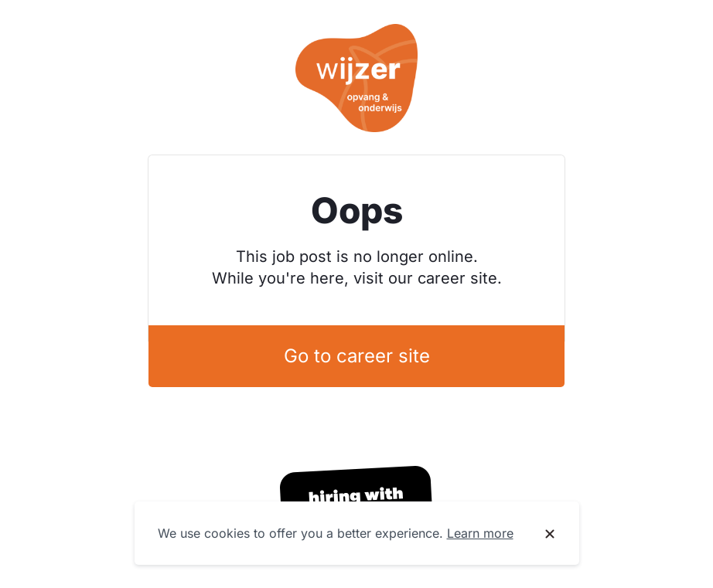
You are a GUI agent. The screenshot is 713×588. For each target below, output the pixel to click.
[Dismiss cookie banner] (550, 534)
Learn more (480, 533)
